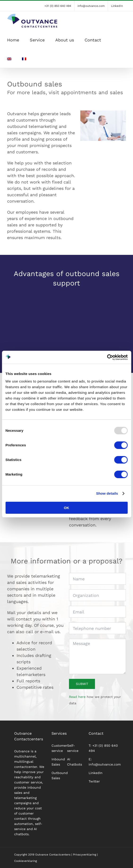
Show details (107, 493)
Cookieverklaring (26, 861)
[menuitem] (9, 58)
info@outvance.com (105, 764)
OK (66, 508)
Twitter (94, 781)
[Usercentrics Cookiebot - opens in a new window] (107, 357)
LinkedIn (96, 773)
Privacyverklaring (85, 855)
